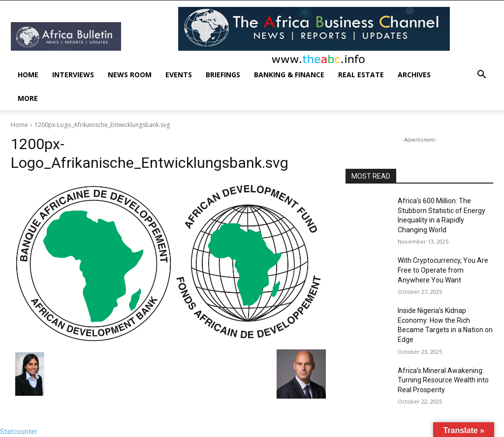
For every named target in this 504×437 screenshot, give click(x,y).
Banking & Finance (289, 75)
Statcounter (19, 432)
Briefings (223, 75)
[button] (481, 76)
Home (28, 75)
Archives (414, 75)
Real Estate (361, 75)
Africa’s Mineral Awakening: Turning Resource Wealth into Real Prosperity (443, 380)
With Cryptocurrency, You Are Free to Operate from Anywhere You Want (443, 270)
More (28, 98)
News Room (130, 75)
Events (179, 75)
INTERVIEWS (73, 75)
